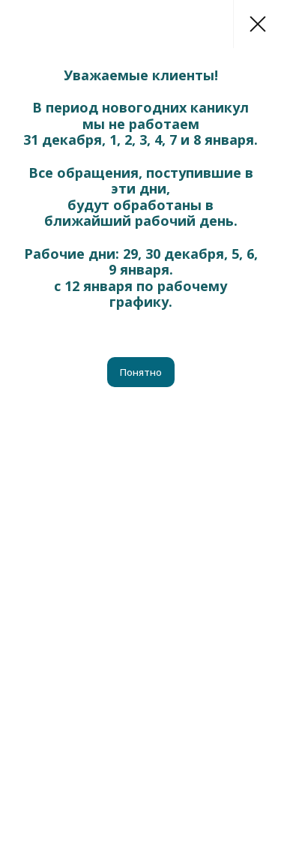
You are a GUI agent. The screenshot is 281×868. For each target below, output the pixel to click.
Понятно (141, 372)
